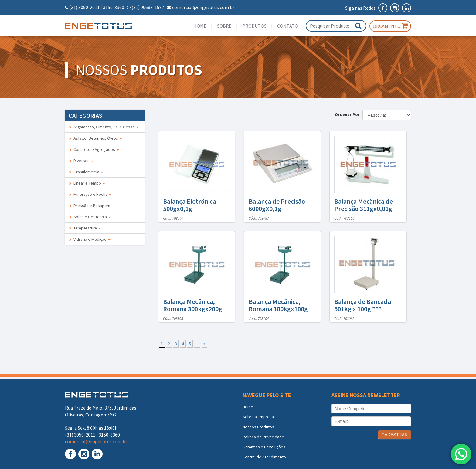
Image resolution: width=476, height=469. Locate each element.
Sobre (224, 26)
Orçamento (390, 26)
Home (200, 26)
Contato (288, 26)
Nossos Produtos (258, 427)
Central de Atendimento (264, 457)
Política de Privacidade (263, 437)
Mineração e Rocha (90, 194)
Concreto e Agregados (94, 149)
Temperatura (85, 228)
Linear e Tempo (87, 183)
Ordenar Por (348, 114)
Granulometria (86, 172)
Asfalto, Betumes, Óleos (95, 138)
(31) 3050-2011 (84, 7)
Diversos (81, 161)
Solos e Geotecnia (90, 217)
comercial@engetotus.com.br (203, 7)
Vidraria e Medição (90, 239)
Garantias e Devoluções (264, 447)
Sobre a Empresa (258, 417)
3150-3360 (114, 7)
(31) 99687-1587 (148, 7)
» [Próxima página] (204, 344)
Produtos (254, 26)
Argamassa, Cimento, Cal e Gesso (104, 127)
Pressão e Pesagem (91, 206)
